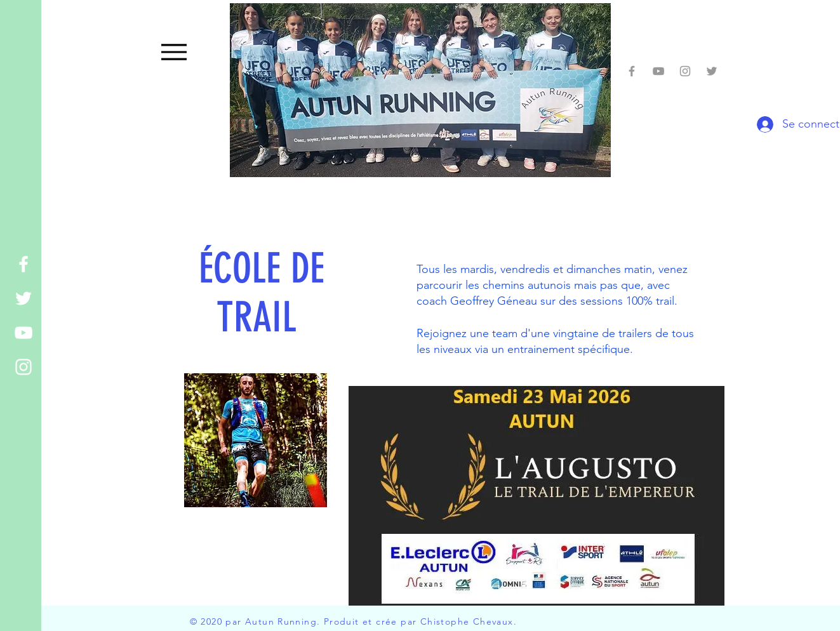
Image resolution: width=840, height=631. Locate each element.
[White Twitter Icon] (23, 298)
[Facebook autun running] (632, 71)
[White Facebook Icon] (23, 264)
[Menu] (174, 52)
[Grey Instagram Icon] (685, 71)
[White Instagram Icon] (23, 367)
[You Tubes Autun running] (658, 71)
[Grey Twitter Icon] (712, 71)
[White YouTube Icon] (23, 333)
